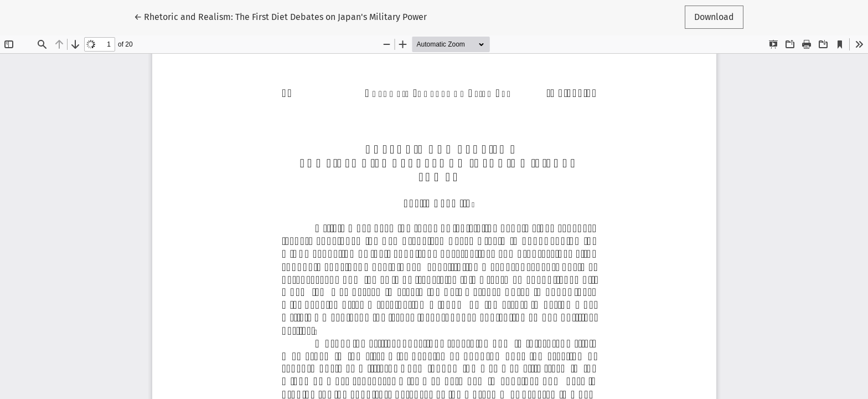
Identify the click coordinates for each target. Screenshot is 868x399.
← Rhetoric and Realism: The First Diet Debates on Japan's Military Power (280, 16)
